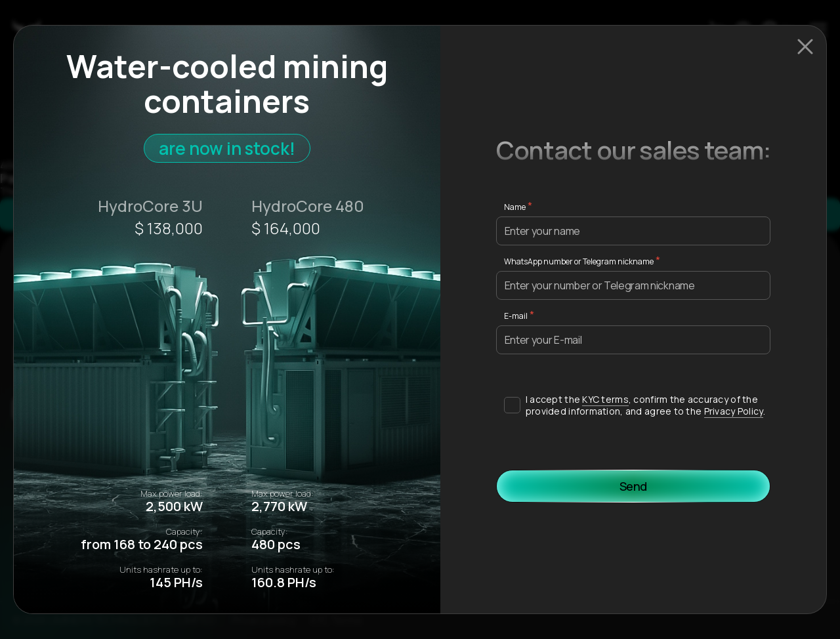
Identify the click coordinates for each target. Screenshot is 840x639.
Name (515, 207)
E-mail (516, 316)
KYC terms (605, 399)
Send (634, 486)
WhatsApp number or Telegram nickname (579, 261)
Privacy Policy (734, 411)
